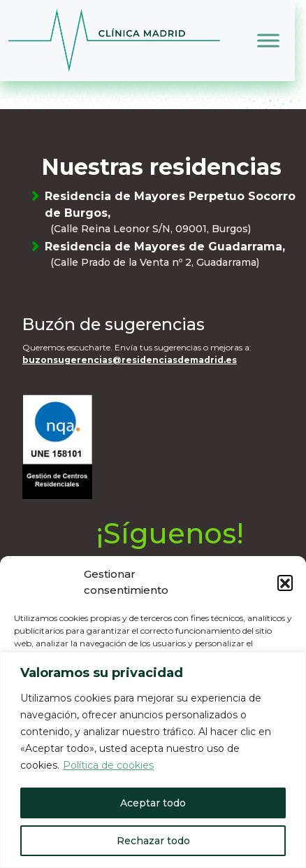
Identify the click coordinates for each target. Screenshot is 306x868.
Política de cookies (108, 765)
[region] (153, 760)
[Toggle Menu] (268, 40)
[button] (285, 583)
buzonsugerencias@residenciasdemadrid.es (130, 360)
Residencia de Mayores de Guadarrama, (173, 255)
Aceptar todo (153, 803)
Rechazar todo (153, 841)
